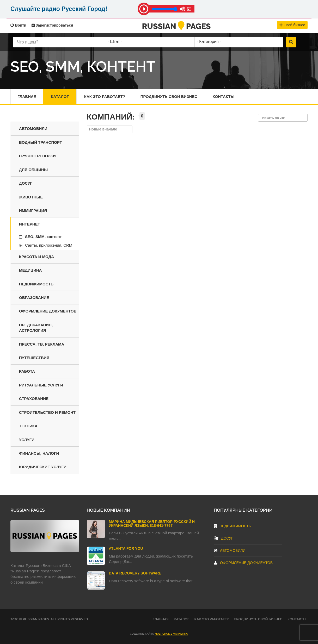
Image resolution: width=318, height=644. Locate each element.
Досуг (26, 183)
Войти (18, 25)
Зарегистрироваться (52, 25)
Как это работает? (105, 96)
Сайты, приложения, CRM (49, 245)
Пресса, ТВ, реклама (42, 344)
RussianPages (176, 26)
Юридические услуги (43, 467)
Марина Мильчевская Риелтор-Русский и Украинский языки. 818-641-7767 (152, 524)
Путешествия (34, 358)
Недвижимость (36, 284)
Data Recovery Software (135, 573)
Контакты (224, 96)
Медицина (30, 270)
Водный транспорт (41, 142)
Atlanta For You (126, 549)
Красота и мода (36, 257)
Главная (27, 96)
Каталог (60, 96)
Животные (31, 197)
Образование (34, 298)
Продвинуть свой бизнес (170, 96)
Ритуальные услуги (41, 385)
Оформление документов (48, 311)
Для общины (33, 170)
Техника (28, 426)
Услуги (27, 440)
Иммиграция (33, 211)
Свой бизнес (292, 25)
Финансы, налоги (39, 454)
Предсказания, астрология (36, 328)
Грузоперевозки (37, 156)
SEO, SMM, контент (43, 237)
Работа (27, 371)
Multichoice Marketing (171, 634)
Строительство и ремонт (47, 412)
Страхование (34, 399)
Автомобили (33, 129)
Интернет (30, 224)
